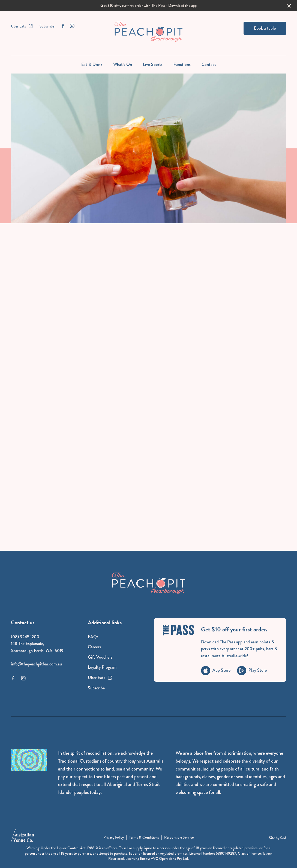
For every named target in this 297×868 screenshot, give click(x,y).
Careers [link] (94, 647)
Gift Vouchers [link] (100, 657)
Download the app (182, 5)
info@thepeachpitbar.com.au (36, 664)
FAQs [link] (93, 637)
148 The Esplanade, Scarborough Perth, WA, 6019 (37, 647)
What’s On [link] (123, 64)
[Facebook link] (63, 26)
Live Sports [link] (153, 64)
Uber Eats (22, 26)
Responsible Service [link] (179, 837)
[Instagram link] (72, 26)
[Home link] (148, 32)
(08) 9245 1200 (25, 637)
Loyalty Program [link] (102, 667)
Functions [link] (182, 64)
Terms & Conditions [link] (144, 837)
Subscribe (47, 26)
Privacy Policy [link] (114, 837)
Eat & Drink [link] (92, 64)
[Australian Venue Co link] (22, 837)
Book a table (265, 28)
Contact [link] (209, 64)
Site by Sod (277, 838)
